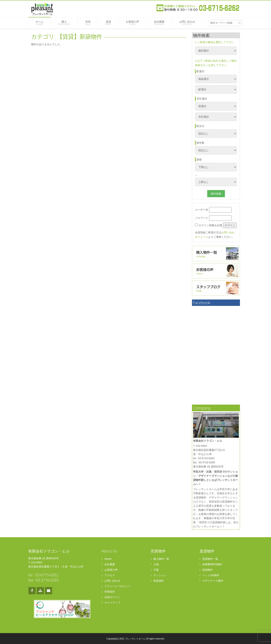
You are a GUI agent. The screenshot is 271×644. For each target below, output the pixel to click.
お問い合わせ (187, 23)
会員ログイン (111, 597)
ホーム (40, 23)
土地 (155, 564)
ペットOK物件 (209, 575)
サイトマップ (111, 603)
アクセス (108, 575)
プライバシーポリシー (116, 586)
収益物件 (157, 581)
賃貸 (108, 23)
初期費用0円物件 (211, 564)
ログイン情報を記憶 (209, 225)
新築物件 (206, 570)
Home (107, 559)
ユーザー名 (213, 210)
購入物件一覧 (160, 559)
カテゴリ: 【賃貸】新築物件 (67, 36)
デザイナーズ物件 (211, 581)
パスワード (213, 218)
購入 (64, 23)
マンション (159, 575)
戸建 (155, 570)
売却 (88, 23)
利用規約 (108, 592)
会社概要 (159, 23)
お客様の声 (132, 23)
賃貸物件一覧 (209, 559)
